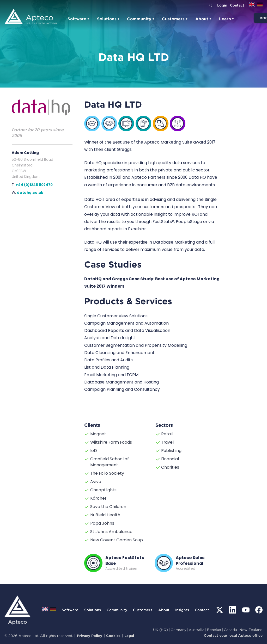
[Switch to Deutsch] (260, 6)
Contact (237, 5)
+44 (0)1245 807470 (34, 185)
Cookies (113, 636)
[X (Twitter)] (220, 610)
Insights (182, 610)
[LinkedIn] (233, 610)
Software (79, 19)
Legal (129, 636)
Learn (227, 19)
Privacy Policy (90, 636)
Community (141, 19)
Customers (175, 19)
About (204, 19)
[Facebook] (259, 610)
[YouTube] (246, 610)
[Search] (210, 5)
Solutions (108, 19)
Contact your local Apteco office (233, 635)
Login (222, 5)
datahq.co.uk (30, 193)
